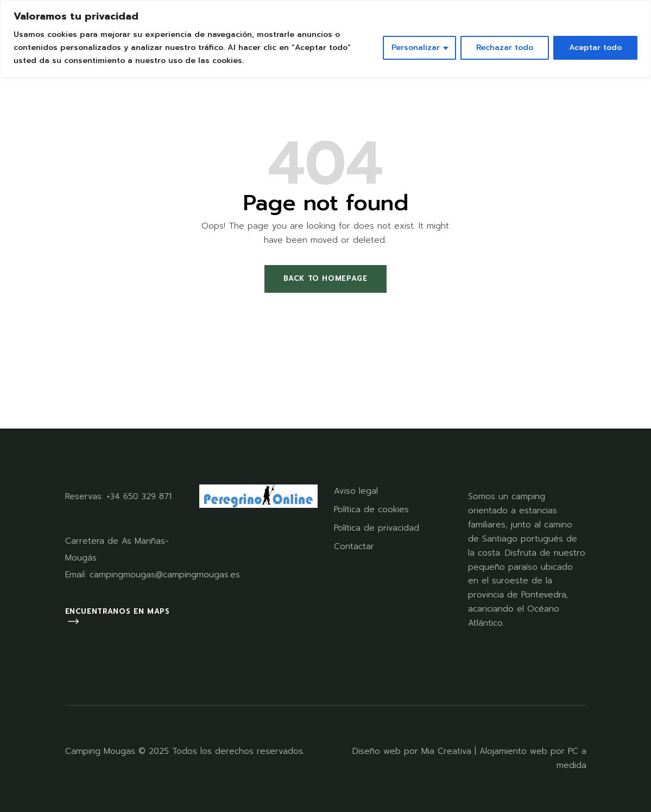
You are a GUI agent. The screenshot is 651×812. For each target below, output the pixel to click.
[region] (325, 39)
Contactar (354, 546)
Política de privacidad (377, 528)
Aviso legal (356, 491)
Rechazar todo (505, 48)
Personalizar (416, 48)
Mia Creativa (446, 751)
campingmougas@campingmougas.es (165, 575)
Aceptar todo (595, 48)
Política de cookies (371, 509)
